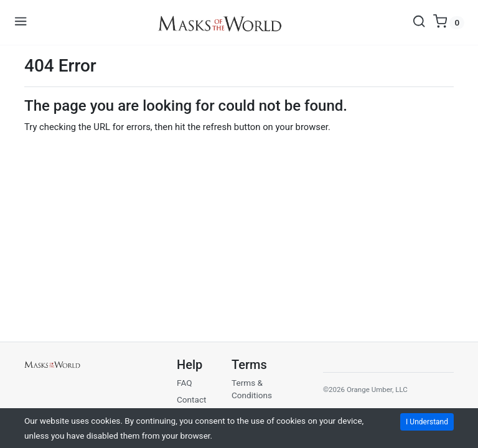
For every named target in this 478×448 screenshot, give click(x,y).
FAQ (185, 383)
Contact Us (192, 406)
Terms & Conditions (252, 389)
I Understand (427, 422)
